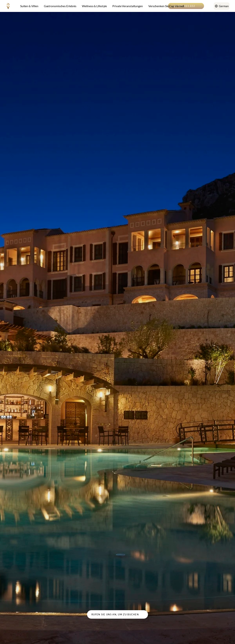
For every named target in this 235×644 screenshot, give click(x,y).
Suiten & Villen (29, 6)
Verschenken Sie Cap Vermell (166, 6)
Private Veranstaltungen (128, 6)
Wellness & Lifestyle (94, 6)
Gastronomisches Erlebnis (60, 6)
